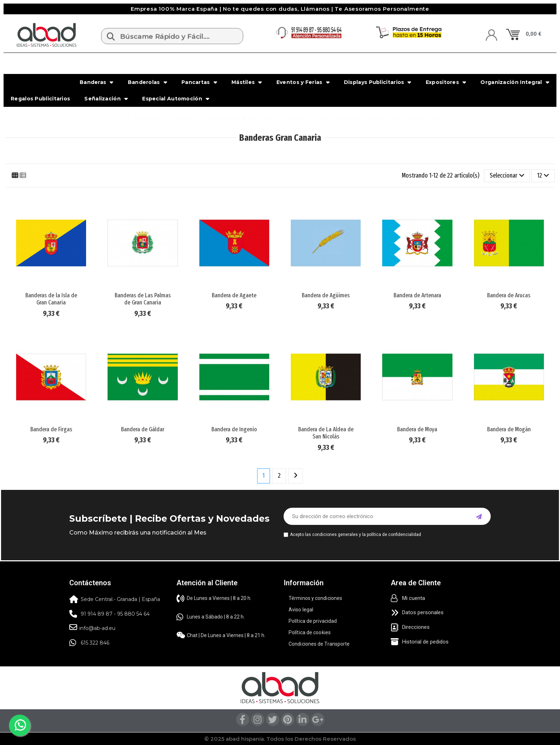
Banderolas (147, 82)
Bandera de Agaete (234, 295)
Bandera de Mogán (509, 429)
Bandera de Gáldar (143, 429)
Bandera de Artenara (417, 295)
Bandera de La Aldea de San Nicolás (326, 433)
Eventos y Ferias (303, 82)
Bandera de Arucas (509, 295)
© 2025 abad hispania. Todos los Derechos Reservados (280, 739)
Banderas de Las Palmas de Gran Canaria (143, 299)
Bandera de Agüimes (326, 295)
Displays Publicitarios (378, 82)
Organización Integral (515, 82)
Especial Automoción (176, 99)
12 (543, 175)
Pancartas (199, 82)
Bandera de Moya (417, 429)
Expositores (446, 82)
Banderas (97, 82)
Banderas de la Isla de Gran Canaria (51, 299)
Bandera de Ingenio (234, 429)
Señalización (106, 99)
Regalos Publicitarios (40, 99)
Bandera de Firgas (51, 429)
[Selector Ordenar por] (507, 176)
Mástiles (247, 82)
